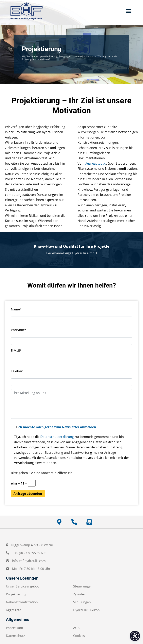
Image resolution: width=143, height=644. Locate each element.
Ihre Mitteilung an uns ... (71, 404)
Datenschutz (15, 636)
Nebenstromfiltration (22, 602)
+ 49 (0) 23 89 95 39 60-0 (30, 553)
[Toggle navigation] (129, 11)
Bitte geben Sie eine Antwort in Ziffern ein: (42, 473)
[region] (71, 54)
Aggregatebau (96, 163)
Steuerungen (83, 586)
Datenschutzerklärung (57, 437)
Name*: (17, 309)
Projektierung (16, 594)
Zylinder (79, 594)
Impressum (14, 628)
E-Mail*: (17, 351)
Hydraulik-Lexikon (86, 610)
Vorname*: (19, 330)
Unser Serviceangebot (22, 586)
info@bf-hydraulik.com (29, 561)
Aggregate (14, 610)
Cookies (79, 636)
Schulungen (82, 602)
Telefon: (17, 371)
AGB (76, 628)
